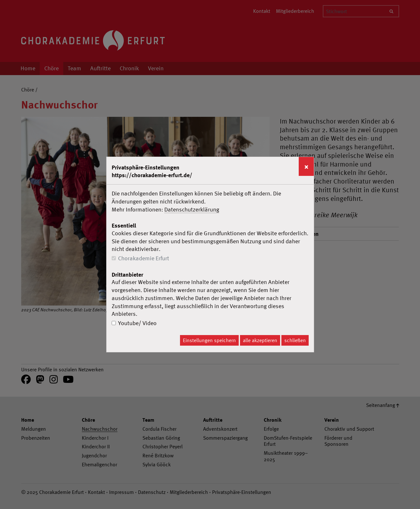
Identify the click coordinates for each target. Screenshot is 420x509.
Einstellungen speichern (209, 340)
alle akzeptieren (260, 340)
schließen (295, 340)
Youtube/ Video (137, 323)
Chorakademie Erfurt (144, 258)
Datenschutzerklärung (192, 209)
